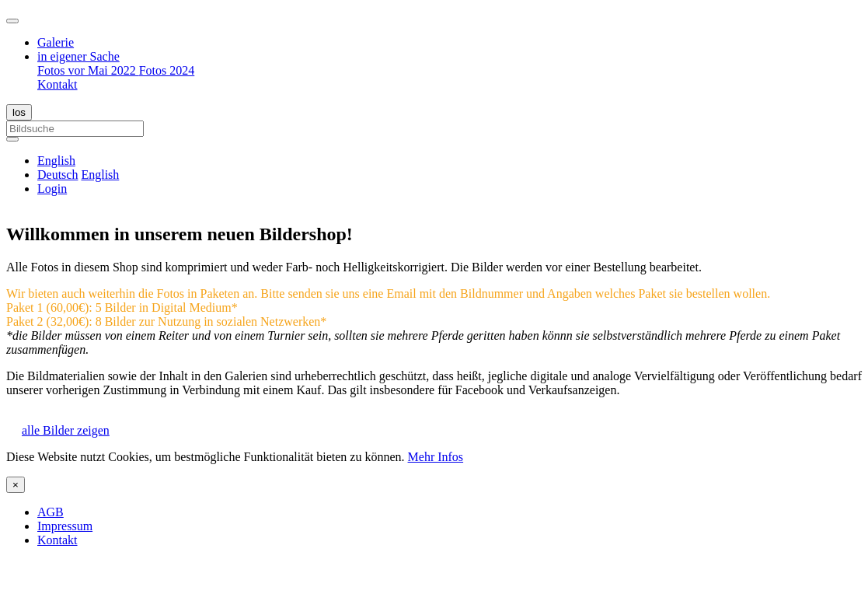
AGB (51, 512)
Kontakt (58, 84)
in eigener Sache (78, 56)
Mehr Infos (436, 457)
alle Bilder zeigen (66, 430)
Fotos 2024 (167, 70)
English (100, 175)
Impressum (65, 526)
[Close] (16, 485)
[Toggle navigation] (12, 21)
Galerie (56, 42)
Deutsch (58, 175)
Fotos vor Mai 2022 (88, 70)
